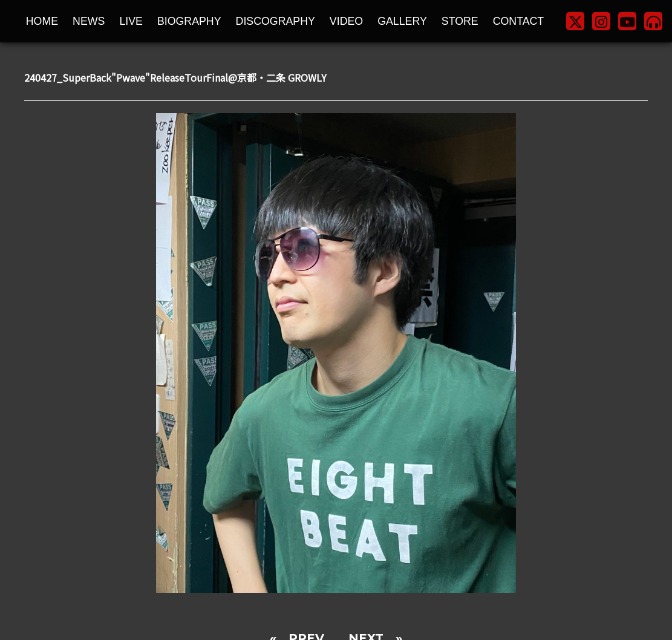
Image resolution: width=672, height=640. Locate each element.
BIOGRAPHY (189, 21)
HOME (42, 21)
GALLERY (402, 21)
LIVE (131, 21)
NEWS (89, 21)
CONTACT (519, 21)
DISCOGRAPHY (276, 21)
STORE (460, 21)
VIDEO (346, 21)
